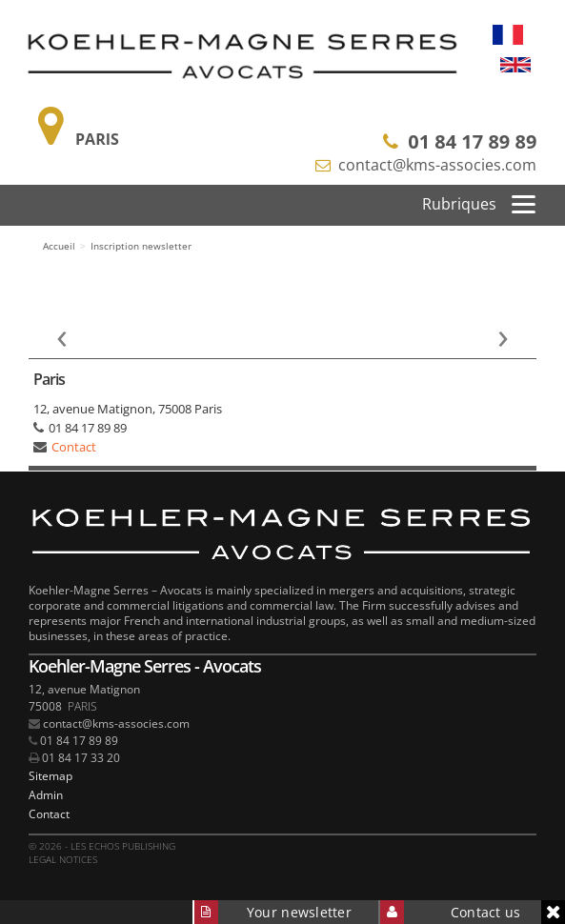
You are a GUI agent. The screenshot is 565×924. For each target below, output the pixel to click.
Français (508, 34)
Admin (46, 795)
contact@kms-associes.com (437, 165)
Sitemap (50, 776)
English (515, 65)
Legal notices (63, 859)
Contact (74, 447)
